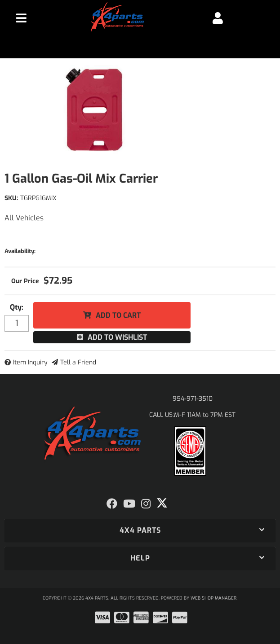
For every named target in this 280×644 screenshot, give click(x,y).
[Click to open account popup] (218, 18)
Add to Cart (118, 315)
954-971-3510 (193, 399)
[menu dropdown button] (21, 18)
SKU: (11, 198)
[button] (140, 530)
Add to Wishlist (117, 337)
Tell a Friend (78, 362)
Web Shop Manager (213, 598)
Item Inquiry (30, 362)
